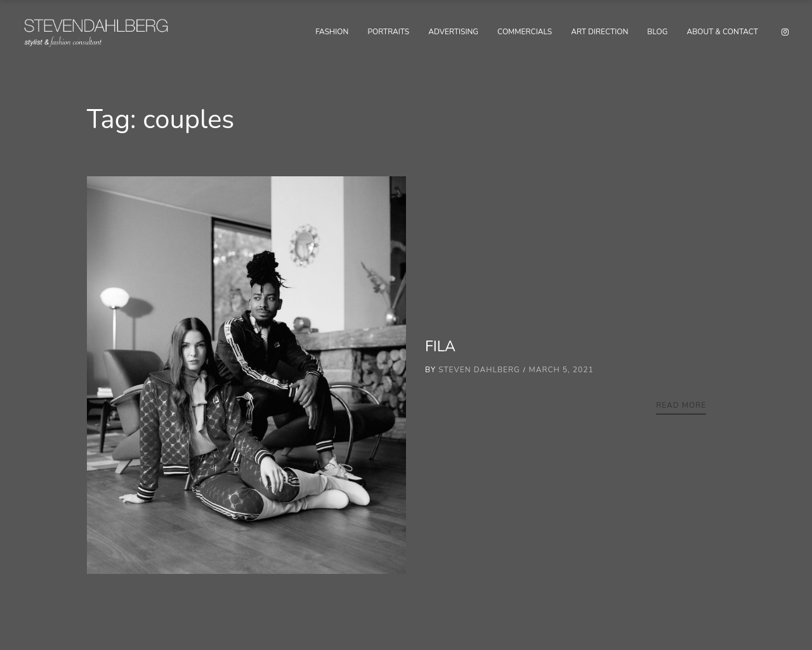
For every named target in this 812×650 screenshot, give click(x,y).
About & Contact (722, 32)
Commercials (525, 32)
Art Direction (599, 32)
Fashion (332, 32)
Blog (657, 32)
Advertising (453, 32)
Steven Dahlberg (479, 370)
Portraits (388, 32)
